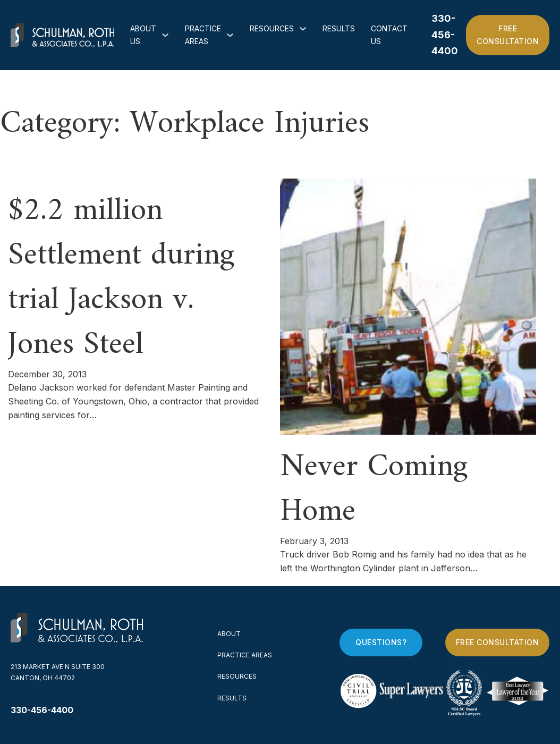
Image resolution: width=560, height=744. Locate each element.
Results (339, 28)
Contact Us (389, 35)
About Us (143, 35)
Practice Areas (203, 35)
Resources (272, 28)
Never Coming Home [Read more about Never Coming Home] (374, 490)
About (229, 634)
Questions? (381, 642)
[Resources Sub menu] (303, 29)
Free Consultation (508, 35)
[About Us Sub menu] (165, 35)
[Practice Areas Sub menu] (230, 35)
